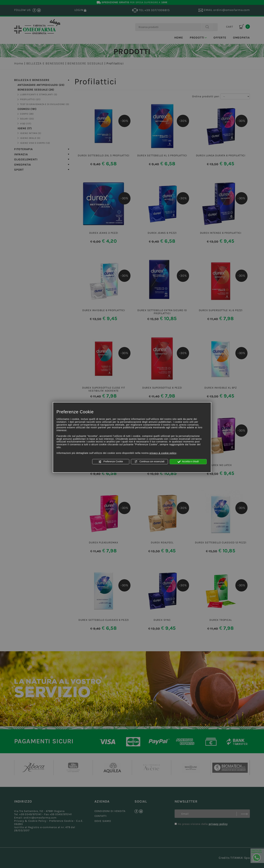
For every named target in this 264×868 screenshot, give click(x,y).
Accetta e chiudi (188, 462)
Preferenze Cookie (111, 462)
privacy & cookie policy (163, 453)
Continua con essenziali (150, 462)
